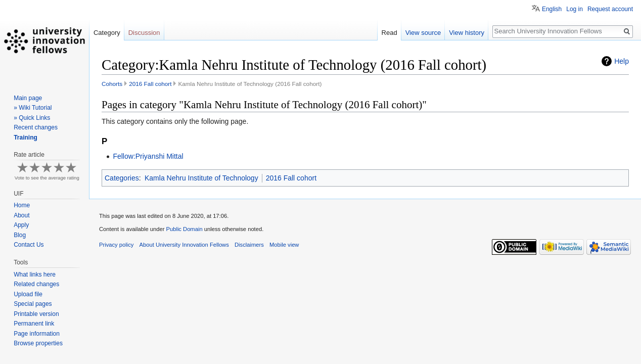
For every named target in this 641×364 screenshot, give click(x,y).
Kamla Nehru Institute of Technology (201, 178)
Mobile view (284, 245)
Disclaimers (249, 245)
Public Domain (184, 229)
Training (26, 138)
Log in (575, 9)
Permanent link (34, 324)
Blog (20, 235)
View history (467, 33)
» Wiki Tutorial (33, 108)
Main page (28, 98)
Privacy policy (116, 245)
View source (423, 33)
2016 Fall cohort (150, 84)
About (21, 215)
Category (107, 33)
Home (22, 205)
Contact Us (29, 245)
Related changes (36, 284)
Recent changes (36, 127)
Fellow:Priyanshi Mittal (148, 156)
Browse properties (38, 343)
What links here (35, 275)
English (552, 9)
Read (390, 33)
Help (622, 61)
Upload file (28, 294)
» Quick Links (32, 118)
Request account (610, 9)
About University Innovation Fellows (184, 245)
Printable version (36, 314)
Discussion (144, 33)
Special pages (33, 304)
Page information (37, 334)
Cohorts (112, 84)
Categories (122, 178)
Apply (21, 225)
